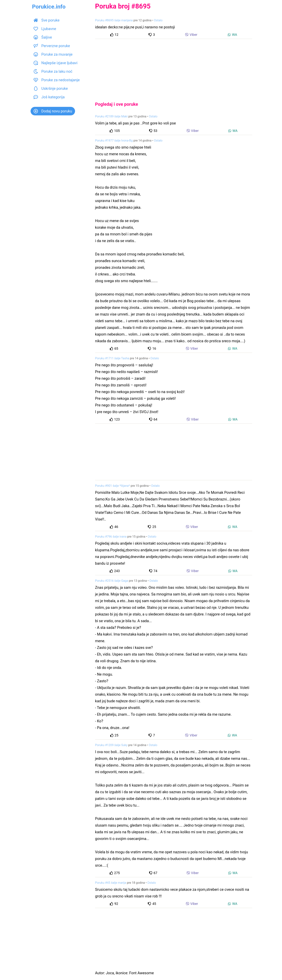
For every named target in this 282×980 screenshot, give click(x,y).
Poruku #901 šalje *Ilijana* (112, 486)
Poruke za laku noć (53, 71)
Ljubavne (45, 29)
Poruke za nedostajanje (57, 80)
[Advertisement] (174, 67)
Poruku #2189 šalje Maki (111, 116)
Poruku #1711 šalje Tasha (112, 358)
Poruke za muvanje (53, 54)
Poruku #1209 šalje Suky (111, 745)
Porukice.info (49, 7)
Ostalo (158, 20)
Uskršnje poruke (51, 88)
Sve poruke (47, 20)
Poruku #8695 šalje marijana (114, 20)
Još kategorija (49, 97)
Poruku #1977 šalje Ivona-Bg (114, 141)
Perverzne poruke (52, 46)
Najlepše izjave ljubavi (55, 63)
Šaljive (43, 37)
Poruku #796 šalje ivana (111, 537)
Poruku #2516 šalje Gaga (112, 581)
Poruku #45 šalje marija (111, 883)
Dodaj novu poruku (53, 111)
